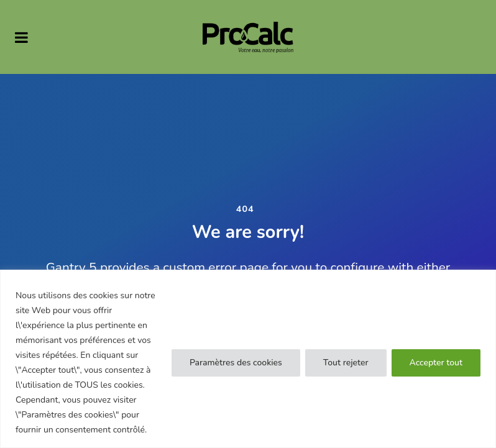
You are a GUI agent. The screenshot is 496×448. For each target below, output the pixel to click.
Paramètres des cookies (236, 363)
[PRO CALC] (248, 37)
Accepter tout (436, 363)
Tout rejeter (346, 363)
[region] (248, 359)
